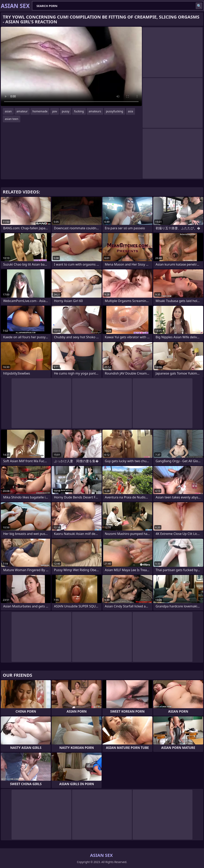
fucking (79, 111)
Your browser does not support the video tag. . (71, 66)
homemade (40, 111)
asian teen (12, 119)
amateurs (95, 111)
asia (130, 111)
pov (55, 111)
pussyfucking (115, 111)
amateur (22, 111)
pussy (66, 111)
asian (8, 111)
